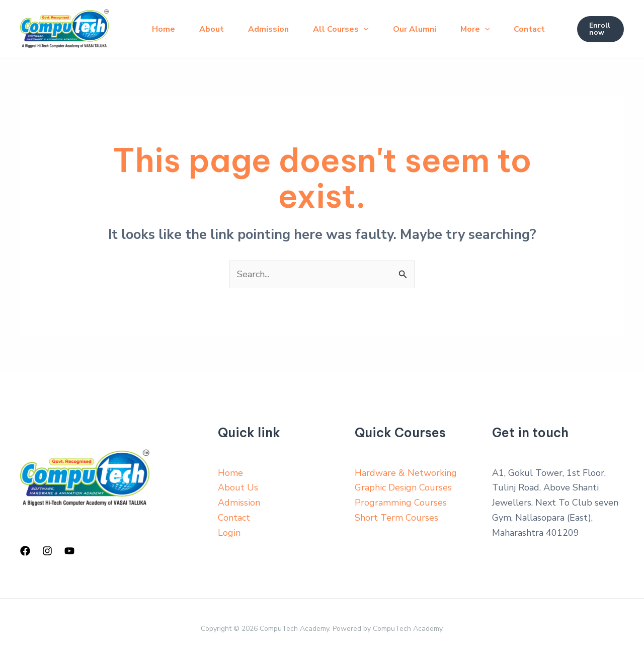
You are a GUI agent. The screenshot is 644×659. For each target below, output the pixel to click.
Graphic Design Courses (403, 487)
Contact (529, 29)
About (212, 29)
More (475, 29)
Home (164, 29)
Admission (268, 29)
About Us (238, 487)
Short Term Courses (396, 518)
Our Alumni (415, 29)
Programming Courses (401, 503)
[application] (364, 29)
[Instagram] (47, 551)
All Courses (341, 29)
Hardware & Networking (406, 473)
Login (229, 533)
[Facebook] (25, 551)
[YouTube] (69, 551)
